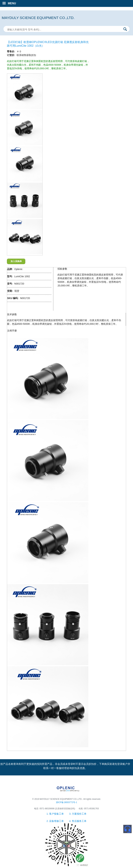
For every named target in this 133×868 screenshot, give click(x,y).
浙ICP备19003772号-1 (66, 802)
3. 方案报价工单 (78, 814)
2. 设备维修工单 (56, 821)
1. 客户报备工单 (56, 814)
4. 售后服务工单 (78, 821)
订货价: (11, 55)
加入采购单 (16, 261)
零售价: (11, 51)
